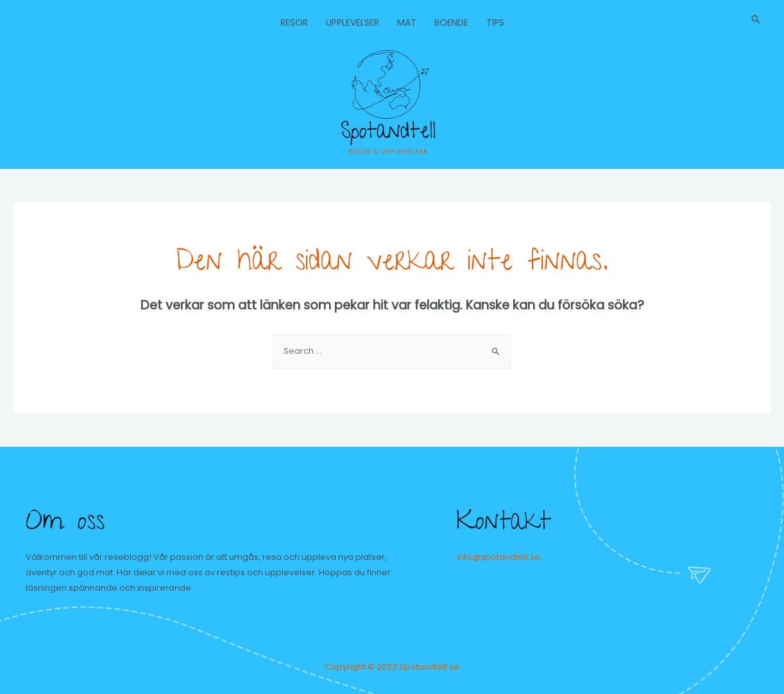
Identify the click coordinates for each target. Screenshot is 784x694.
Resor (294, 22)
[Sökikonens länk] (756, 19)
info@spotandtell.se (499, 557)
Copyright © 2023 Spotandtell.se (392, 667)
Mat (407, 22)
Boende (451, 22)
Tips (495, 22)
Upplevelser (353, 22)
